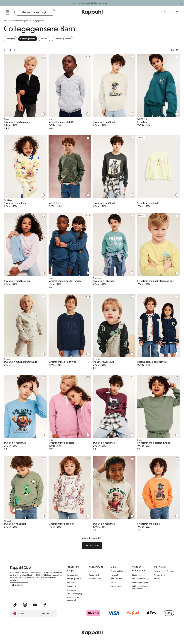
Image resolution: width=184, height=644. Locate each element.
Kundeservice (72, 575)
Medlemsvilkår (95, 579)
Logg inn (92, 571)
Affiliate (157, 579)
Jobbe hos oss (116, 579)
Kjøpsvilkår (137, 575)
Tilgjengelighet (116, 586)
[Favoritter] (163, 12)
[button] (92, 545)
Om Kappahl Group (118, 571)
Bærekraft (114, 575)
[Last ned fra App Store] (19, 594)
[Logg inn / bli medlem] (170, 12)
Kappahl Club (94, 575)
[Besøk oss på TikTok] (15, 605)
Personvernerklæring (140, 579)
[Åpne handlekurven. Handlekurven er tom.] (177, 12)
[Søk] (38, 12)
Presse (113, 582)
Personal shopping (74, 594)
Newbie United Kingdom (164, 571)
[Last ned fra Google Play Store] (40, 594)
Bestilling (71, 582)
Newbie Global (160, 575)
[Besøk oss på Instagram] (25, 605)
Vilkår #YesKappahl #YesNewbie (140, 587)
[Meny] (7, 12)
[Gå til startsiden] (92, 12)
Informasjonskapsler (140, 582)
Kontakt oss (72, 586)
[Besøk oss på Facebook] (45, 605)
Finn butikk (71, 590)
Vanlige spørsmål (74, 579)
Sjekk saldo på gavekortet (73, 599)
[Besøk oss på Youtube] (35, 605)
